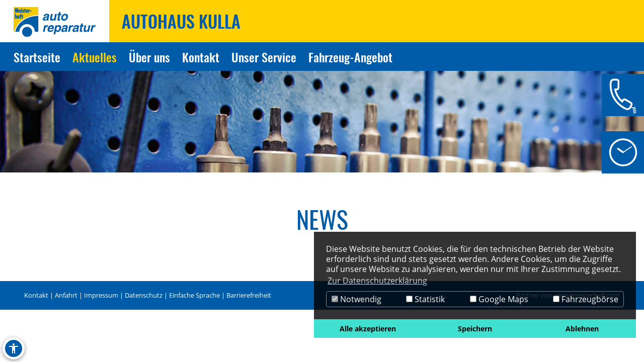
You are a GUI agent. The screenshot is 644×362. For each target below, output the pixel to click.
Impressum (101, 295)
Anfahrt (66, 295)
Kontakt (36, 295)
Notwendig (356, 299)
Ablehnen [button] (582, 329)
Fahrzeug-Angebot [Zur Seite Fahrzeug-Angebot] (350, 57)
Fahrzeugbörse (586, 299)
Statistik (425, 299)
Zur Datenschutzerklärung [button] (377, 281)
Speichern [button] (475, 329)
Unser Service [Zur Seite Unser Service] (264, 57)
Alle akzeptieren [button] (368, 329)
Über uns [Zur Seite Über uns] (149, 57)
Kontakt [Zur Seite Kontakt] (201, 57)
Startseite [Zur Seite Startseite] (37, 57)
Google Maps (499, 299)
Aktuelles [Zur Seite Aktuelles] (95, 57)
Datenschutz (144, 295)
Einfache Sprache (194, 295)
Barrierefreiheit (249, 295)
